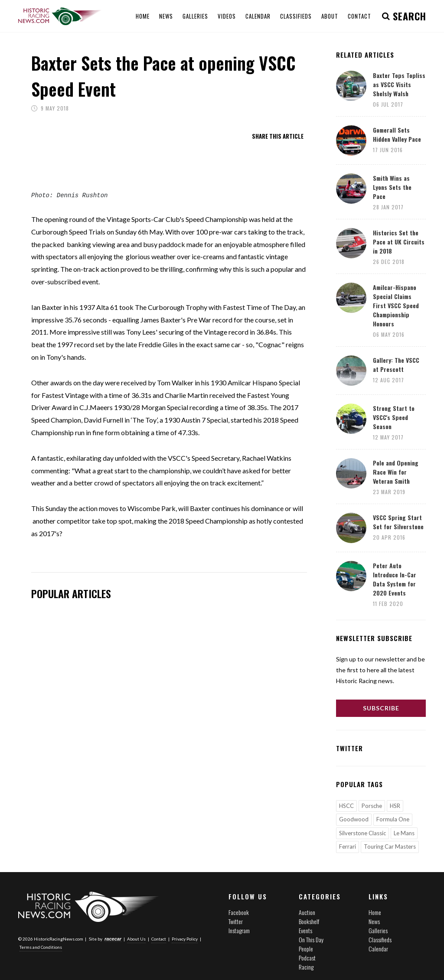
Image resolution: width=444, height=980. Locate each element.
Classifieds (380, 939)
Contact (159, 939)
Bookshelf (309, 921)
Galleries (378, 930)
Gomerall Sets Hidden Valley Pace (397, 134)
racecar (113, 939)
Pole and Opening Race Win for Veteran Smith (396, 472)
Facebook (239, 912)
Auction (307, 912)
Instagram (239, 930)
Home (375, 912)
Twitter (236, 921)
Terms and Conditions (41, 947)
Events (305, 930)
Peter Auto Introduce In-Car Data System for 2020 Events (395, 579)
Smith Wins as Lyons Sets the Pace (392, 187)
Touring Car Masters (390, 847)
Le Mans (404, 833)
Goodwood (354, 819)
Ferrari (348, 847)
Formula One (393, 819)
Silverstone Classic (362, 833)
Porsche (372, 806)
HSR (395, 806)
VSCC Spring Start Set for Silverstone (398, 522)
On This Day (311, 939)
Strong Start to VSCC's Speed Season (394, 417)
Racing (306, 967)
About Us (136, 939)
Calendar (378, 949)
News (374, 921)
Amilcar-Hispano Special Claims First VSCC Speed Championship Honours (396, 305)
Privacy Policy (185, 939)
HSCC (346, 806)
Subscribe (381, 708)
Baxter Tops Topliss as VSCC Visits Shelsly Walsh (399, 84)
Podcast (307, 958)
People (306, 949)
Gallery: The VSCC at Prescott (396, 365)
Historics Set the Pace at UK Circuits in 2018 (399, 242)
